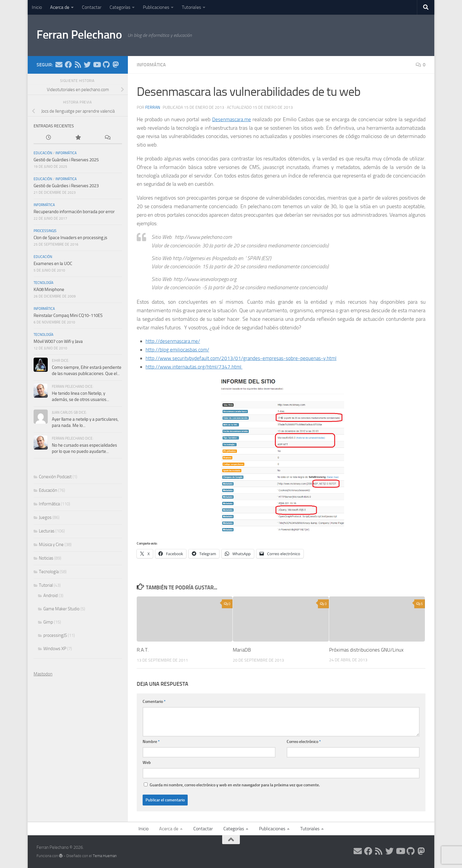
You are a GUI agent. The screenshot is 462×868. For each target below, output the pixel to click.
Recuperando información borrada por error (74, 212)
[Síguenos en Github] (106, 65)
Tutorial (46, 585)
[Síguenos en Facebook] (68, 65)
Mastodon (43, 674)
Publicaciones (156, 7)
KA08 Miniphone (49, 290)
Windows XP (55, 649)
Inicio (37, 7)
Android (51, 596)
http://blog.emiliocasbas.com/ (178, 350)
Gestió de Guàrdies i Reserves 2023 (66, 186)
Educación (43, 153)
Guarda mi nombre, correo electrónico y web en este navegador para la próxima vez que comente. (235, 785)
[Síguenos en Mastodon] (115, 65)
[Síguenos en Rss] (78, 65)
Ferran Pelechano (81, 35)
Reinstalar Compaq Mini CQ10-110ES (68, 315)
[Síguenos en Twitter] (87, 65)
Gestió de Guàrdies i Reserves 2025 (66, 160)
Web (147, 763)
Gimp (48, 622)
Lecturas (47, 531)
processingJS (45, 231)
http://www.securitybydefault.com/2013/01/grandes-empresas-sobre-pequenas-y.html (244, 358)
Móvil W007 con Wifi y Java (58, 341)
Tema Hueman (105, 856)
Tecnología (43, 283)
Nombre (151, 742)
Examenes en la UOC (53, 264)
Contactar (92, 7)
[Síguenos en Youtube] (97, 65)
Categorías (120, 7)
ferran (153, 107)
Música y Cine (51, 545)
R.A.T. (143, 650)
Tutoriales (191, 7)
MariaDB (242, 650)
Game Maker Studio (61, 609)
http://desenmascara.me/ (174, 341)
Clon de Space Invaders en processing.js (70, 238)
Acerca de (60, 7)
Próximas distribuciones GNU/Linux (366, 650)
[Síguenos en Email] (59, 65)
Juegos (45, 517)
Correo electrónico (304, 742)
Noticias (46, 558)
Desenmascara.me (232, 119)
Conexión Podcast (55, 477)
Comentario (154, 702)
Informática (151, 65)
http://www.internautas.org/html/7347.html (196, 367)
